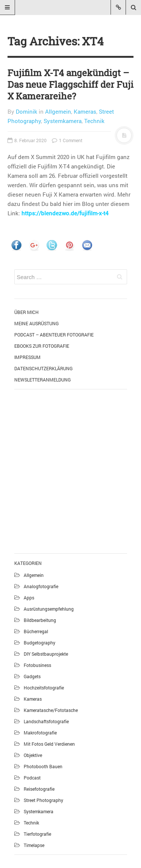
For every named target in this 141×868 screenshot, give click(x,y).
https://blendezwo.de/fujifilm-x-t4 (65, 213)
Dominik (27, 111)
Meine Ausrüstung (36, 323)
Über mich (27, 312)
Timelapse (34, 845)
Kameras (85, 111)
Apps (29, 598)
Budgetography (39, 643)
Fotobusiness (37, 665)
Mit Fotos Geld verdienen (49, 744)
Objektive (33, 755)
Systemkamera (63, 121)
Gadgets (32, 676)
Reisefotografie (39, 789)
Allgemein (58, 111)
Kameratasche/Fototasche (51, 710)
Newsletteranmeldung (42, 380)
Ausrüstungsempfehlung (49, 609)
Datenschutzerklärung (43, 368)
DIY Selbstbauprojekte (46, 654)
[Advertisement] (71, 470)
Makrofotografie (40, 733)
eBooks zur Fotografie (42, 346)
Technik (94, 121)
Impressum (27, 357)
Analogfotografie (41, 586)
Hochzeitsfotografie (44, 688)
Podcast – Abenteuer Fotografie (54, 335)
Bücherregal (36, 631)
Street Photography (43, 800)
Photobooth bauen (43, 766)
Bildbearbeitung (40, 620)
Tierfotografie (37, 834)
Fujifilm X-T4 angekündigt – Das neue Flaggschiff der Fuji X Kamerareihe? (70, 84)
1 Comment (67, 140)
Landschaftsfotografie (46, 721)
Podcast (32, 778)
